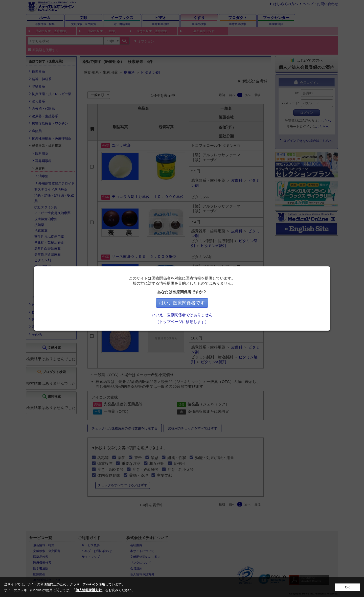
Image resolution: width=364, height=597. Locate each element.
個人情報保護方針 (89, 590)
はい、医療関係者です (182, 303)
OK (347, 587)
